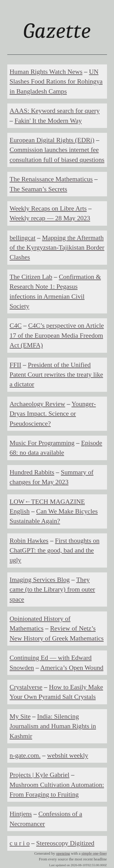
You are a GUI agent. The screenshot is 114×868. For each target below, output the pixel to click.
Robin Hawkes (29, 541)
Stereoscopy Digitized (65, 843)
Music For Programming (42, 443)
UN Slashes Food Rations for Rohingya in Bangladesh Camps (56, 82)
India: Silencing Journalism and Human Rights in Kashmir (53, 726)
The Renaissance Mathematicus (51, 179)
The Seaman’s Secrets (38, 189)
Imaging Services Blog (40, 580)
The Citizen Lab (31, 277)
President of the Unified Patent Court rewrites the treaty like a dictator (57, 375)
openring (63, 853)
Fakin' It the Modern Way (48, 121)
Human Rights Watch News (46, 72)
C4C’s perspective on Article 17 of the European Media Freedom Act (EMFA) (57, 335)
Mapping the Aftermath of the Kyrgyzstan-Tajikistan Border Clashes (57, 248)
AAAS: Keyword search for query (55, 111)
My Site (20, 716)
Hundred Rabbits (32, 472)
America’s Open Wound (72, 668)
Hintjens (21, 814)
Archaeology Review (38, 404)
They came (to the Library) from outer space (52, 590)
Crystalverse (26, 687)
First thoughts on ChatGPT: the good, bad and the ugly (55, 550)
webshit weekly (68, 755)
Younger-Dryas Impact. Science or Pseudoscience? (53, 414)
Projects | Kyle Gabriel (40, 775)
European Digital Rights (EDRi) (52, 140)
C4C (16, 326)
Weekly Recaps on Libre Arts (48, 208)
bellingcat (23, 238)
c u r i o (20, 843)
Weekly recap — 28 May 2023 (50, 218)
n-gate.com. (25, 755)
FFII (16, 365)
